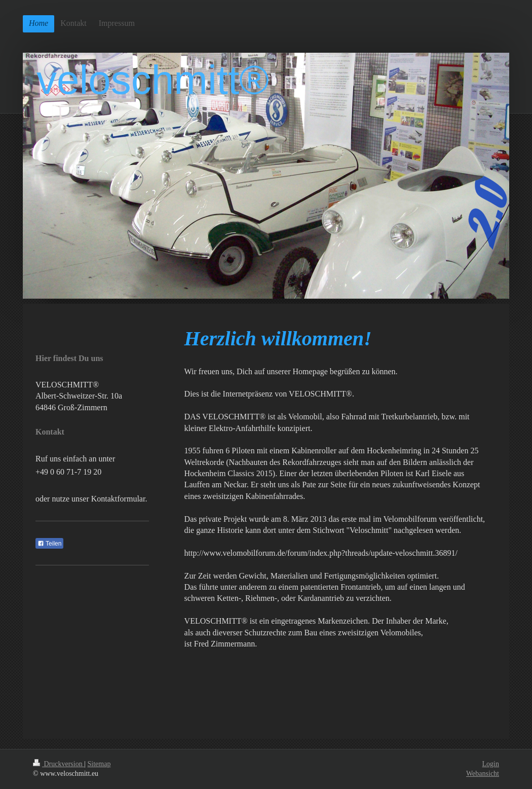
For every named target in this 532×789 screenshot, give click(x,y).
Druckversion (59, 764)
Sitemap (99, 764)
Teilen (49, 544)
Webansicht (483, 774)
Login (491, 764)
